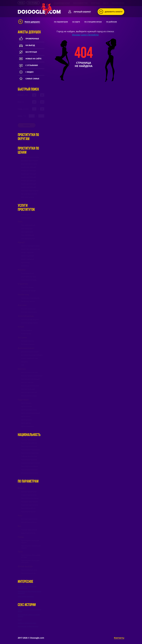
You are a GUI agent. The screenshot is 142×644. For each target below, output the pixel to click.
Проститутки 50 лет (28, 512)
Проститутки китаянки (30, 466)
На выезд (26, 45)
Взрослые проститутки (30, 505)
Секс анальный (27, 229)
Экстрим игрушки (28, 344)
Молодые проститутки (30, 502)
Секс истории (27, 605)
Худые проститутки (28, 533)
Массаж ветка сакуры (29, 396)
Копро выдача (26, 330)
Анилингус (25, 266)
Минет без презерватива (31, 249)
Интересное (25, 582)
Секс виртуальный (28, 239)
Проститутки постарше (30, 498)
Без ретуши (27, 52)
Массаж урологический (30, 386)
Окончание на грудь (29, 280)
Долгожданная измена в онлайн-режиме (29, 616)
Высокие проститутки (29, 519)
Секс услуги (25, 214)
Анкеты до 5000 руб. (29, 187)
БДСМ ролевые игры (29, 410)
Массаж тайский (27, 382)
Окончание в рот (28, 273)
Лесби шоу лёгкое (28, 301)
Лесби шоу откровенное (30, 298)
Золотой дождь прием (30, 323)
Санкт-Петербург (33, 3)
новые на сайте (30, 59)
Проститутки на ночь (29, 570)
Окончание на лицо (29, 277)
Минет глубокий (27, 253)
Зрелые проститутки (29, 492)
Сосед (20, 620)
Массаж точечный (28, 389)
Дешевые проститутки (30, 161)
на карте (76, 22)
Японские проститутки (30, 473)
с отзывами (28, 65)
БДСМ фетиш (26, 423)
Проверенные (28, 39)
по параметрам (61, 22)
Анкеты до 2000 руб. (29, 177)
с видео (26, 72)
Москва (21, 3)
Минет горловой (27, 256)
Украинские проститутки (30, 463)
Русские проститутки (29, 440)
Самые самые (29, 79)
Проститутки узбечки (29, 443)
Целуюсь (24, 362)
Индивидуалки (62, 3)
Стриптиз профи (27, 287)
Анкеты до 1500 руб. (29, 174)
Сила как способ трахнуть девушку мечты (30, 610)
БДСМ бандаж (26, 403)
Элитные (95, 3)
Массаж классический (29, 372)
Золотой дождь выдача (30, 320)
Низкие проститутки (29, 522)
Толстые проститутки (29, 530)
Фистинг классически (29, 312)
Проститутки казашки (29, 470)
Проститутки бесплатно (26, 597)
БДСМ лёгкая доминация (30, 413)
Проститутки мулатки (29, 460)
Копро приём (26, 334)
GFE (22, 365)
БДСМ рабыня (26, 420)
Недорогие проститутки (30, 157)
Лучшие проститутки (29, 194)
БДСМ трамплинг (28, 426)
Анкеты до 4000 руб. (29, 184)
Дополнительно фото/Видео (32, 355)
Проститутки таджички (30, 453)
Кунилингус (25, 263)
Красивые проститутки (30, 191)
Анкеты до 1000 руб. (29, 167)
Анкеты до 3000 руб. (29, 181)
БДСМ (106, 3)
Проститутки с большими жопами (31, 556)
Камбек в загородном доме (27, 623)
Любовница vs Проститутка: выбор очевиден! (30, 592)
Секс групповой (27, 232)
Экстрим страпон (28, 341)
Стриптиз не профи (28, 291)
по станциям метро (93, 22)
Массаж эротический (29, 392)
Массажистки (80, 3)
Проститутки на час (28, 573)
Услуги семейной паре (30, 358)
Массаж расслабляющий (30, 379)
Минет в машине (28, 259)
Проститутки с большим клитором (30, 561)
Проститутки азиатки (29, 446)
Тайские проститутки (29, 456)
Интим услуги (26, 218)
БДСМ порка (26, 416)
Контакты (119, 638)
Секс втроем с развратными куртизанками (27, 587)
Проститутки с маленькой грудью (31, 547)
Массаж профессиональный (32, 376)
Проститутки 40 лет (28, 508)
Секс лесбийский (27, 235)
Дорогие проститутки (29, 164)
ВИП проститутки (28, 197)
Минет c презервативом (30, 246)
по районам (111, 22)
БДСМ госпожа (27, 406)
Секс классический (28, 225)
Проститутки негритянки (30, 450)
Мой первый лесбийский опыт (28, 626)
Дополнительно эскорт (30, 352)
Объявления (118, 3)
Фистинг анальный (28, 309)
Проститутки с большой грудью (30, 541)
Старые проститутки (29, 495)
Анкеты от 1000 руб (28, 171)
